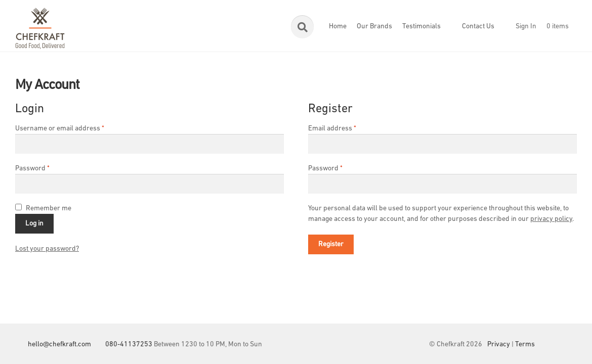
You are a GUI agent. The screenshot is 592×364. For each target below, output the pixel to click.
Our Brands (374, 27)
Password (32, 169)
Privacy (499, 345)
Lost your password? (47, 249)
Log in (34, 224)
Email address (332, 129)
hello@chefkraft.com (59, 345)
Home (338, 27)
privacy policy (551, 219)
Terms (525, 345)
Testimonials (421, 27)
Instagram (569, 345)
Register (331, 244)
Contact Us (478, 27)
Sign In (526, 27)
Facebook (549, 345)
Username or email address (60, 129)
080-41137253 (129, 345)
